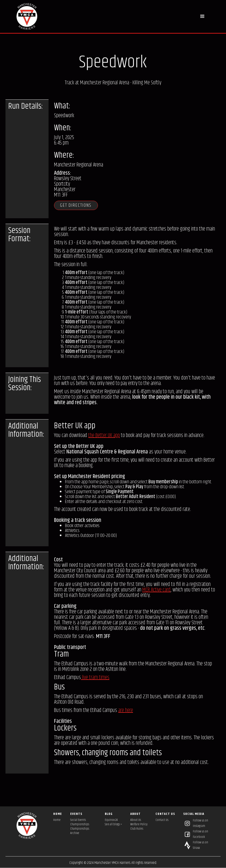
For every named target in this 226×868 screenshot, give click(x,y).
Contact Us (162, 820)
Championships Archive (80, 831)
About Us (136, 820)
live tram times (95, 678)
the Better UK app (104, 436)
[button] (203, 17)
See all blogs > (113, 824)
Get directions (77, 205)
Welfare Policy (139, 824)
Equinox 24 (111, 820)
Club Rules (137, 829)
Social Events (78, 820)
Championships (80, 824)
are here (126, 710)
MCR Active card (156, 590)
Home (57, 820)
